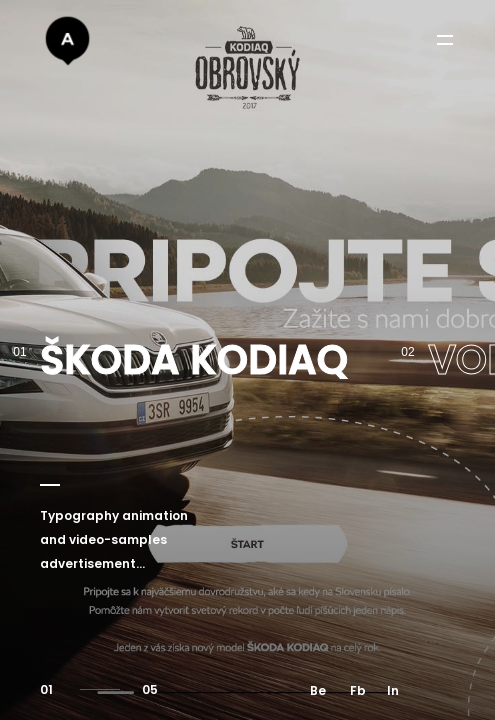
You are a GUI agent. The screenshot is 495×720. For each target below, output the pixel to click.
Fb (358, 690)
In (393, 690)
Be (318, 690)
